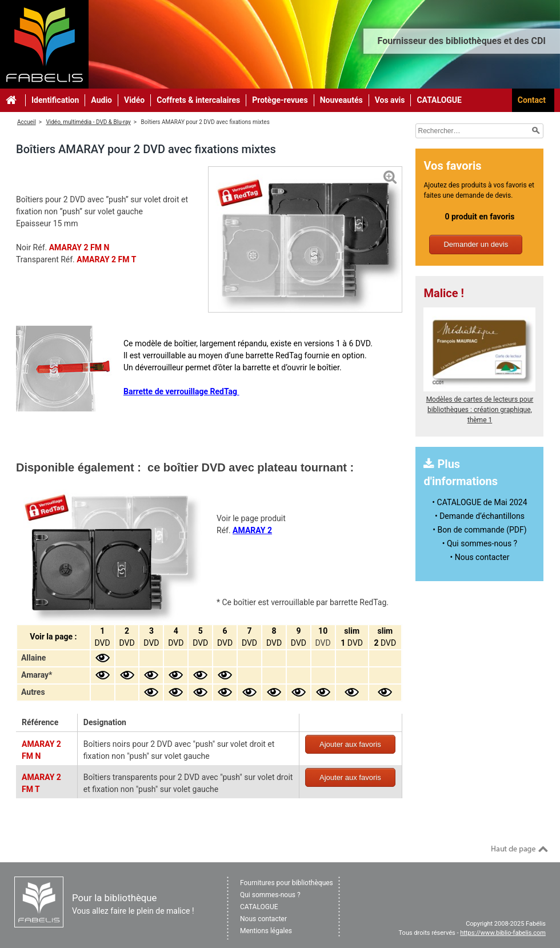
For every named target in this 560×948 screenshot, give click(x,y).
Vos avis (390, 100)
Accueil (27, 122)
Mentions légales (266, 931)
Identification (55, 100)
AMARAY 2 (252, 530)
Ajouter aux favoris (350, 744)
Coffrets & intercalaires (198, 100)
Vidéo (134, 100)
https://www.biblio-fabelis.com (503, 933)
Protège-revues (280, 100)
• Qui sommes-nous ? (480, 543)
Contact (532, 100)
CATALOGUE (439, 100)
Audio (101, 100)
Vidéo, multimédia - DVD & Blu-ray (88, 122)
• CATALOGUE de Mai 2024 (479, 502)
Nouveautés (341, 100)
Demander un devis (476, 244)
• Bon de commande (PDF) (479, 530)
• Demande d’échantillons (480, 516)
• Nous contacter (480, 557)
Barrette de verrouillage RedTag (181, 391)
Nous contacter (263, 919)
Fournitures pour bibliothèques (287, 883)
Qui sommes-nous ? (270, 895)
